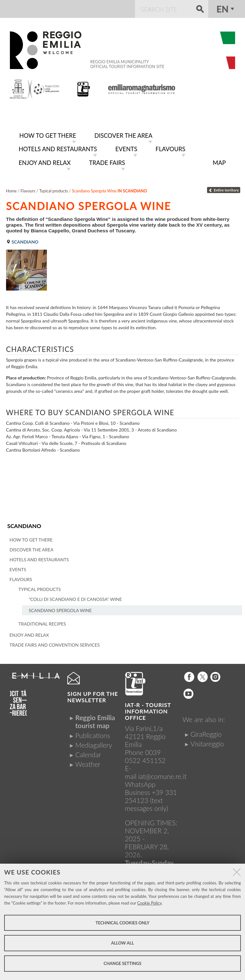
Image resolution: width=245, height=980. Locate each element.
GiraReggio (206, 732)
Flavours (28, 189)
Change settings (122, 963)
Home (11, 189)
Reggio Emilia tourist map (95, 719)
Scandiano (24, 524)
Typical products (54, 189)
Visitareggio (207, 741)
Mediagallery (94, 743)
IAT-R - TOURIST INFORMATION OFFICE (148, 709)
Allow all (122, 943)
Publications (93, 733)
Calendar (88, 753)
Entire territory (223, 188)
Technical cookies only (122, 923)
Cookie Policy (149, 903)
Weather (88, 762)
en (223, 9)
